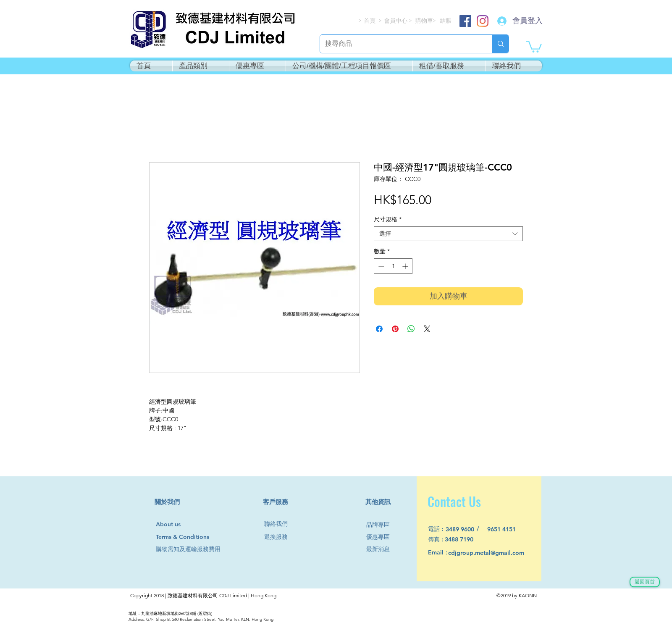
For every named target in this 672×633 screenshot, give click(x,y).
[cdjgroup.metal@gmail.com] (497, 553)
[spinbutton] (393, 266)
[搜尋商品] (400, 44)
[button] (534, 46)
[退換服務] (279, 537)
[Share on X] (427, 329)
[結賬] (446, 21)
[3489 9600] (465, 529)
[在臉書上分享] (379, 329)
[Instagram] (483, 21)
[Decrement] (380, 266)
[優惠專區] (381, 537)
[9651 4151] (506, 529)
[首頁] (370, 21)
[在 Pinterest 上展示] (395, 329)
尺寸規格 (388, 219)
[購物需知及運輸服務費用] (197, 549)
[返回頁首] (645, 582)
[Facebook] (465, 21)
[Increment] (406, 266)
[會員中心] (396, 21)
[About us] (172, 525)
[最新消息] (381, 549)
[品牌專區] (381, 525)
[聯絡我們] (279, 524)
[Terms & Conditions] (190, 537)
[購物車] (425, 21)
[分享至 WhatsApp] (411, 329)
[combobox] (448, 234)
